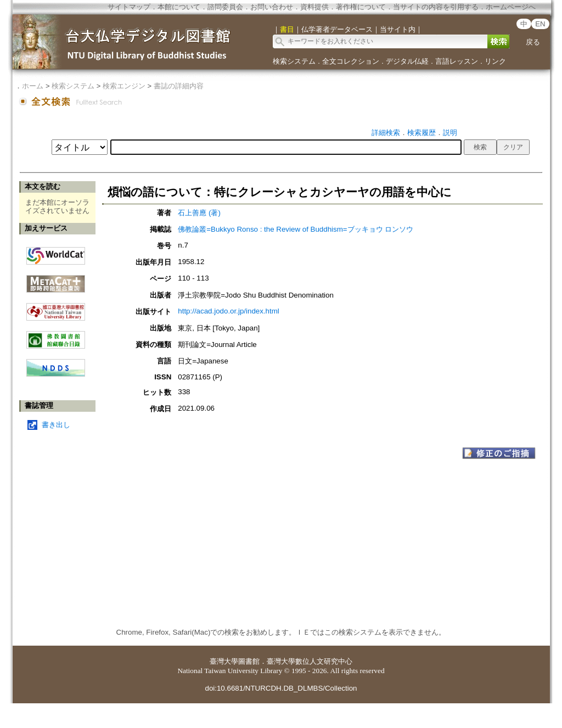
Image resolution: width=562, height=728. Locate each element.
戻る (533, 42)
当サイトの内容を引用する (436, 7)
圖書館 (249, 661)
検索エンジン (124, 86)
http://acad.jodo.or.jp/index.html (229, 311)
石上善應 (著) (199, 213)
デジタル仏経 (407, 61)
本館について (179, 7)
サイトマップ (129, 7)
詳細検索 (386, 133)
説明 (450, 133)
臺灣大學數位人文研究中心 (310, 661)
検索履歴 (421, 133)
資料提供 (314, 7)
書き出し (56, 425)
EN (540, 24)
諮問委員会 (225, 7)
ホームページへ (511, 7)
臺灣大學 (224, 661)
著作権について (361, 7)
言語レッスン (457, 61)
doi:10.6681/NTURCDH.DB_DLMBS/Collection (281, 688)
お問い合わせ (272, 7)
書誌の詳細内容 (179, 86)
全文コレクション (351, 61)
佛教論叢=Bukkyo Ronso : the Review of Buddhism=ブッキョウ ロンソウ (296, 229)
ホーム (33, 86)
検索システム (294, 61)
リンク (495, 61)
